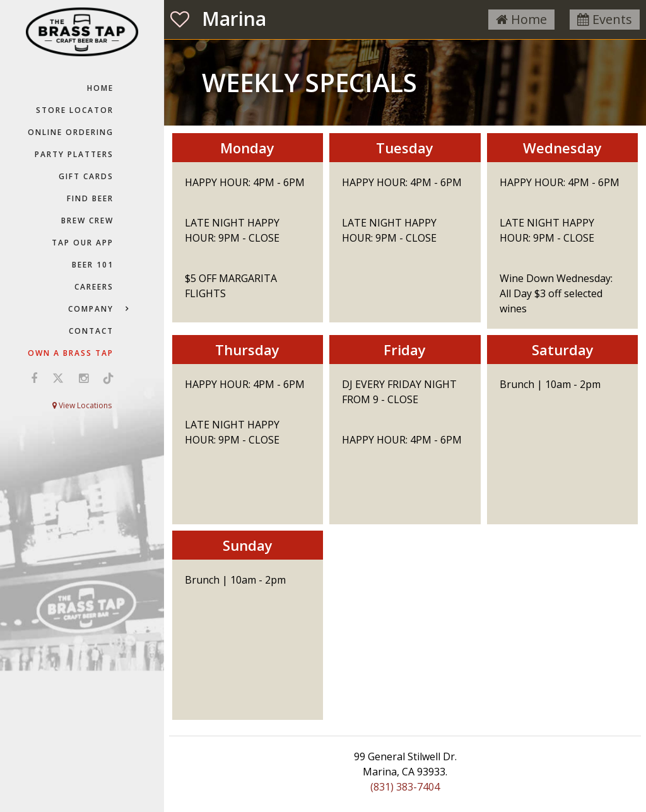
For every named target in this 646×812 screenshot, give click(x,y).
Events (605, 19)
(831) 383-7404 (405, 787)
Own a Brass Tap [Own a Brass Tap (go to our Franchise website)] (71, 353)
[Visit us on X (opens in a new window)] (58, 378)
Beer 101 (93, 265)
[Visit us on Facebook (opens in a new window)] (34, 378)
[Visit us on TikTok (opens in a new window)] (105, 378)
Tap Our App (83, 243)
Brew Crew (87, 221)
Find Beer (90, 198)
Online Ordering (71, 132)
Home (100, 88)
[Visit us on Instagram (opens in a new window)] (84, 378)
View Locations (82, 405)
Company (91, 309)
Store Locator (75, 110)
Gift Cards (86, 176)
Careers (94, 287)
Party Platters (74, 154)
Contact (91, 331)
